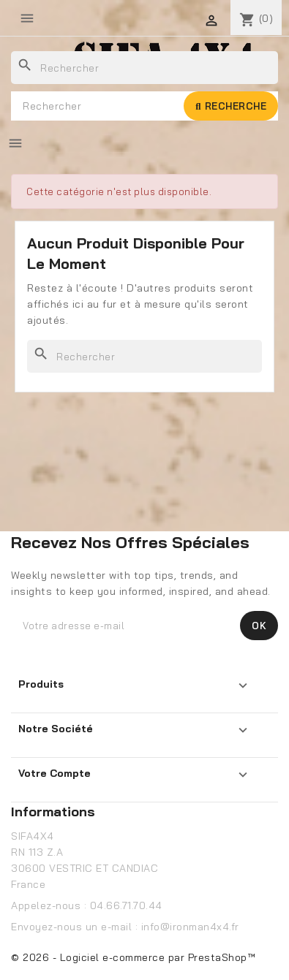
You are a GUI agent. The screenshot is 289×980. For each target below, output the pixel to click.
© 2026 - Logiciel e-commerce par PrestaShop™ (133, 957)
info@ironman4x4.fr (190, 927)
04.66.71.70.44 (126, 905)
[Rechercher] (144, 68)
